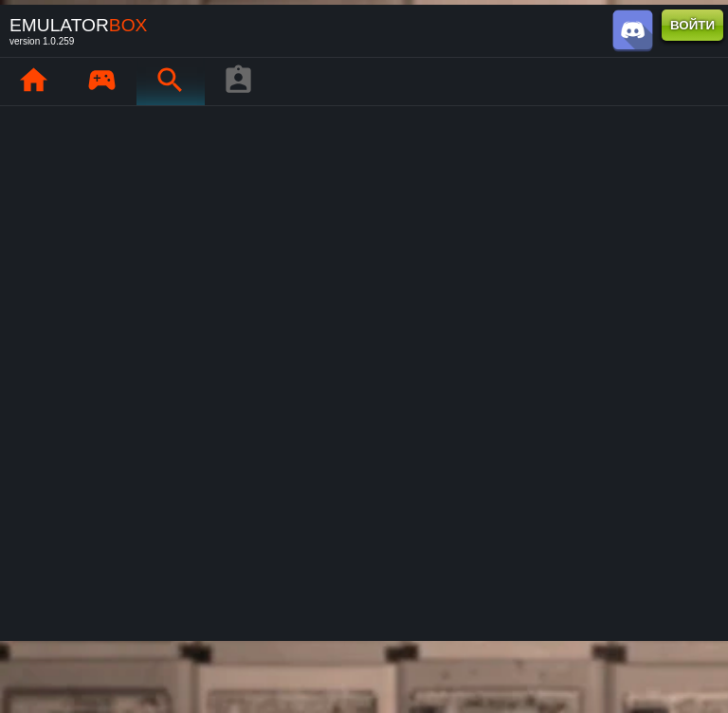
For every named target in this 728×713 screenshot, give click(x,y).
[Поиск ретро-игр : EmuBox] (170, 82)
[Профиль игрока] (238, 82)
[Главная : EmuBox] (33, 82)
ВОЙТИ (692, 25)
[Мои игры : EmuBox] (101, 82)
